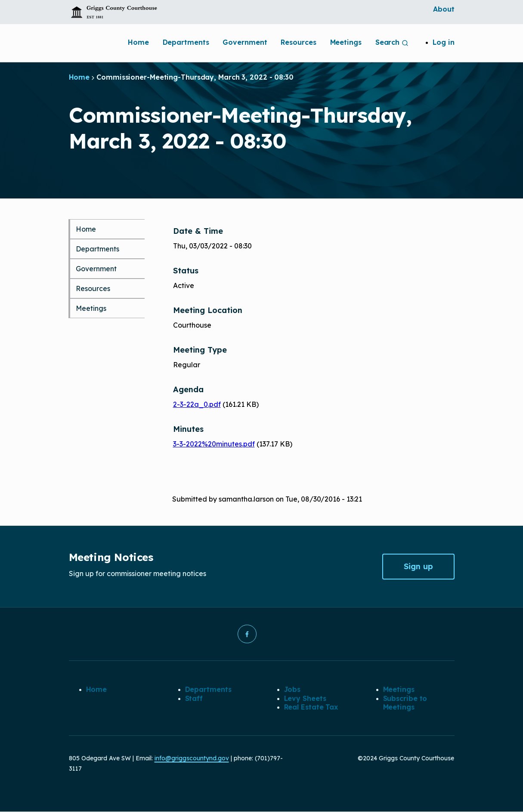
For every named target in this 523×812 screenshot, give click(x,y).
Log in (443, 42)
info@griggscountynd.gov (192, 759)
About (444, 9)
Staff (194, 698)
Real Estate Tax (311, 707)
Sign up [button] (418, 566)
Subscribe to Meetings (405, 703)
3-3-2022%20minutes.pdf (214, 444)
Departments (186, 42)
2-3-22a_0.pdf (197, 404)
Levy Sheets (305, 698)
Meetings (346, 42)
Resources (298, 42)
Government (245, 42)
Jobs (292, 690)
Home (138, 42)
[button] (247, 634)
